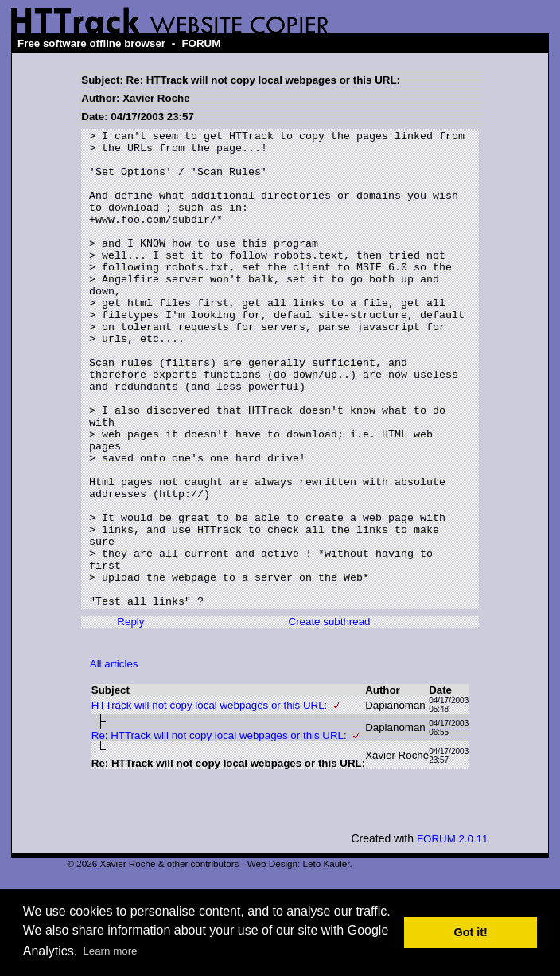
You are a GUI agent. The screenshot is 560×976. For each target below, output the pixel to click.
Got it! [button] (471, 932)
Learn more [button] (110, 951)
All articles (114, 759)
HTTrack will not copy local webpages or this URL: (210, 801)
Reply (130, 717)
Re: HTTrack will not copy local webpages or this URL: (219, 831)
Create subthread (330, 717)
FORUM (201, 43)
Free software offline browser (91, 43)
